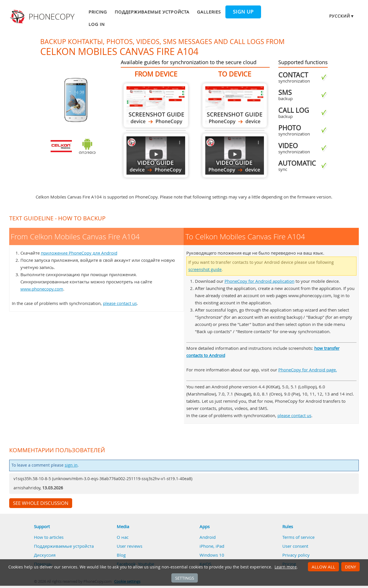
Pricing (98, 12)
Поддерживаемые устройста (152, 12)
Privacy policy (296, 555)
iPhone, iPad (212, 546)
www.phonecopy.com (42, 289)
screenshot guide (205, 270)
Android (208, 537)
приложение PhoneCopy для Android (79, 253)
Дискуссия (45, 555)
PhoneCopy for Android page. (308, 370)
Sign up (243, 12)
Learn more (286, 567)
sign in (71, 465)
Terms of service (298, 537)
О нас (123, 537)
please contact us (120, 303)
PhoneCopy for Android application (259, 281)
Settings (185, 578)
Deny (350, 567)
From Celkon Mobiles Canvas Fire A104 (156, 105)
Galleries (209, 12)
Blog (121, 555)
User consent (295, 546)
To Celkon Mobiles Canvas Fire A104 (235, 105)
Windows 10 (212, 555)
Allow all (323, 567)
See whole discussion (41, 503)
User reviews (130, 546)
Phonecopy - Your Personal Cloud (43, 17)
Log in (97, 24)
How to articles (49, 537)
